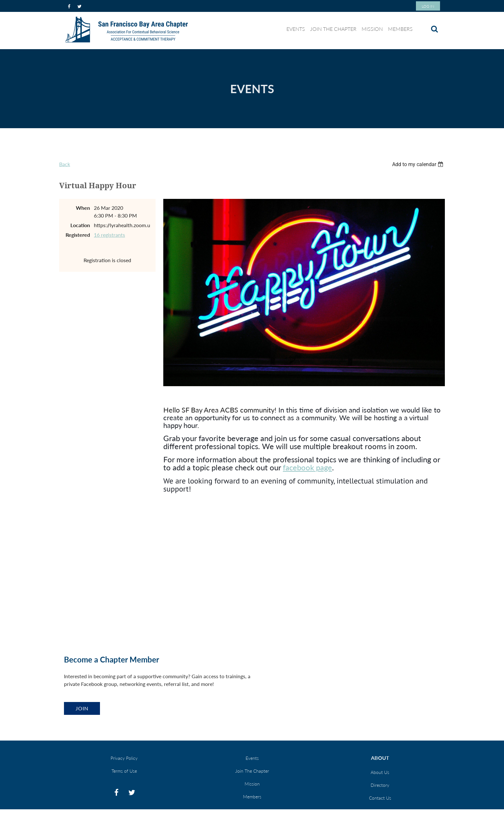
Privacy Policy (124, 758)
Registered (78, 235)
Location (80, 225)
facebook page (307, 467)
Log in (428, 6)
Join (82, 708)
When (83, 208)
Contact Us (380, 798)
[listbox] (419, 164)
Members (252, 797)
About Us (380, 772)
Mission (252, 784)
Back (65, 164)
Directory (380, 785)
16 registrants (109, 235)
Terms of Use (124, 771)
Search (434, 29)
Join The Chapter (252, 771)
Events (252, 758)
